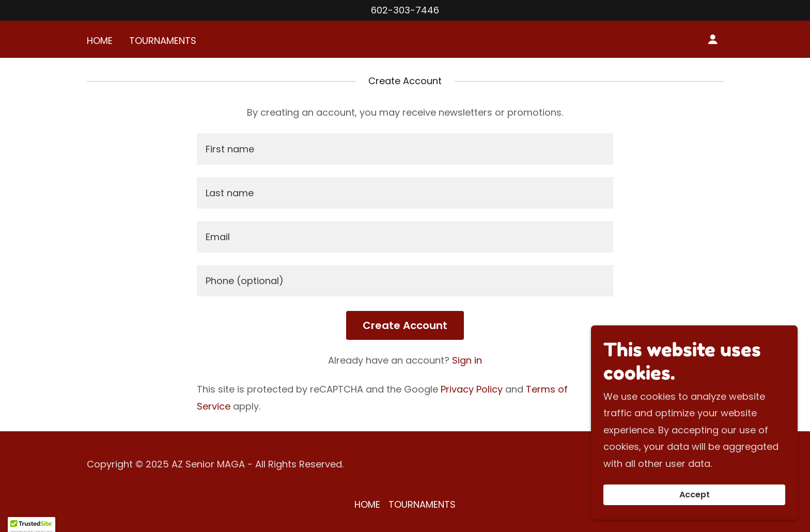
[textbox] (405, 149)
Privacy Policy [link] (472, 389)
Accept (695, 495)
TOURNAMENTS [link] (163, 41)
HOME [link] (100, 41)
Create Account (405, 325)
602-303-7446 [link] (405, 10)
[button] (713, 39)
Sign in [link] (467, 360)
